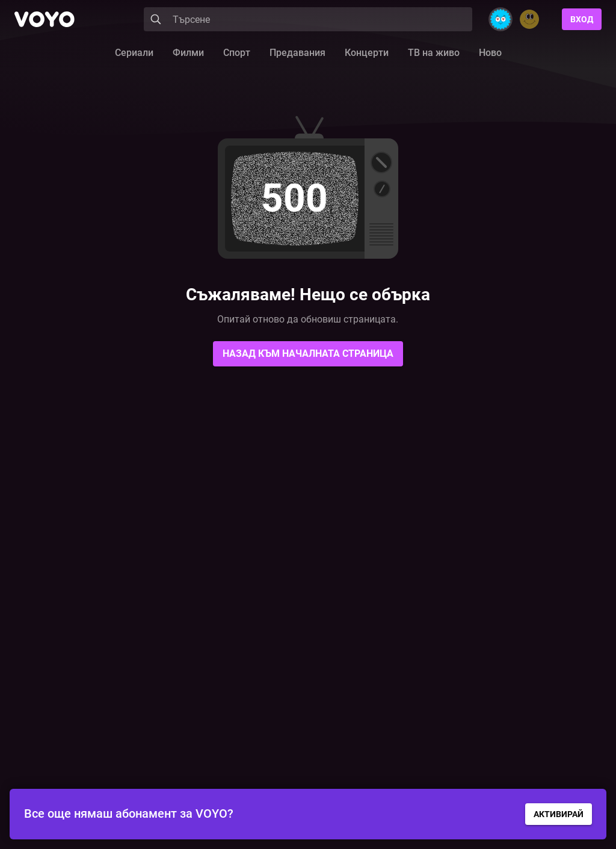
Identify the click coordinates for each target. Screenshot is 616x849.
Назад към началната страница (308, 353)
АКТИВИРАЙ (559, 814)
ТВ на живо (434, 53)
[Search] (308, 19)
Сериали (134, 53)
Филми (188, 53)
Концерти (367, 53)
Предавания (297, 53)
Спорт (237, 53)
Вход (582, 19)
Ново (490, 53)
